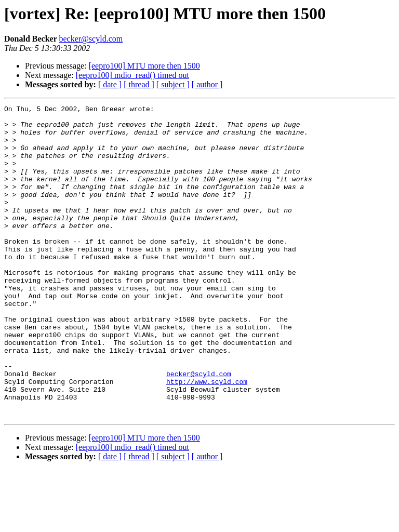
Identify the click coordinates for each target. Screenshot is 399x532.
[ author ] (207, 84)
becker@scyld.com (91, 39)
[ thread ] (139, 84)
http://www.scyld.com (207, 437)
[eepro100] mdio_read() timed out (132, 75)
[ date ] (110, 84)
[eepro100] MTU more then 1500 (144, 66)
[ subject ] (173, 84)
